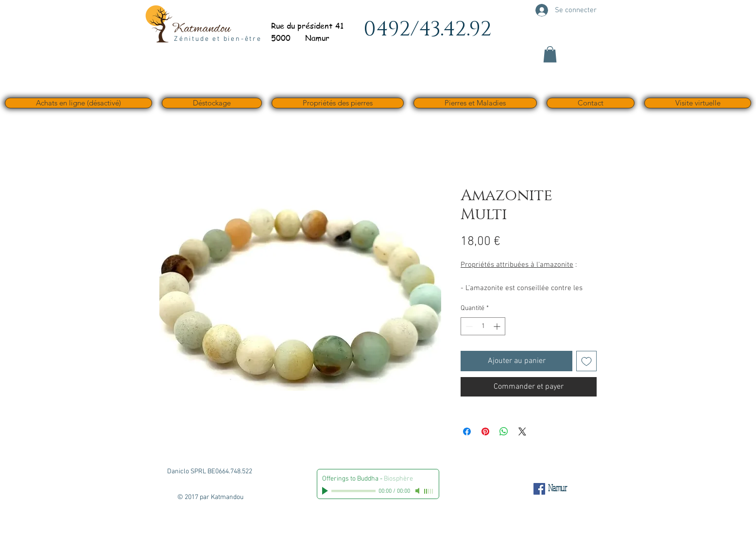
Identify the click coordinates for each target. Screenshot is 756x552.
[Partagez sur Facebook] (467, 431)
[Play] (326, 491)
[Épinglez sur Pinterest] (485, 431)
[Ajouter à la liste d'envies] (586, 361)
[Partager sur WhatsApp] (504, 431)
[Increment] (498, 326)
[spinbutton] (483, 326)
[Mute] (418, 491)
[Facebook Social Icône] (539, 489)
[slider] (429, 491)
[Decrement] (468, 326)
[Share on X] (522, 431)
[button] (550, 54)
